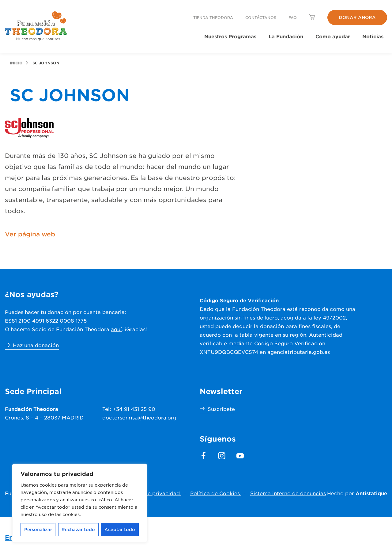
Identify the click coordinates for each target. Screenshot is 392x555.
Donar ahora (357, 17)
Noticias (373, 36)
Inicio (16, 63)
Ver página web (30, 234)
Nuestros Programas (230, 36)
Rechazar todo (78, 529)
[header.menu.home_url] (36, 26)
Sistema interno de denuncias (288, 493)
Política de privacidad (152, 493)
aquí (116, 329)
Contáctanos (261, 17)
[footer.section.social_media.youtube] (240, 456)
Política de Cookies (216, 493)
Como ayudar (333, 36)
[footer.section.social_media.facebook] (203, 456)
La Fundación (286, 36)
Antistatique (371, 493)
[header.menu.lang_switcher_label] (312, 17)
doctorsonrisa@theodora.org (139, 417)
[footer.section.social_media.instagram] (222, 456)
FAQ (293, 17)
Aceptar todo (120, 529)
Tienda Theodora (213, 17)
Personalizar (38, 529)
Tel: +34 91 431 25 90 (129, 409)
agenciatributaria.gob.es (299, 352)
